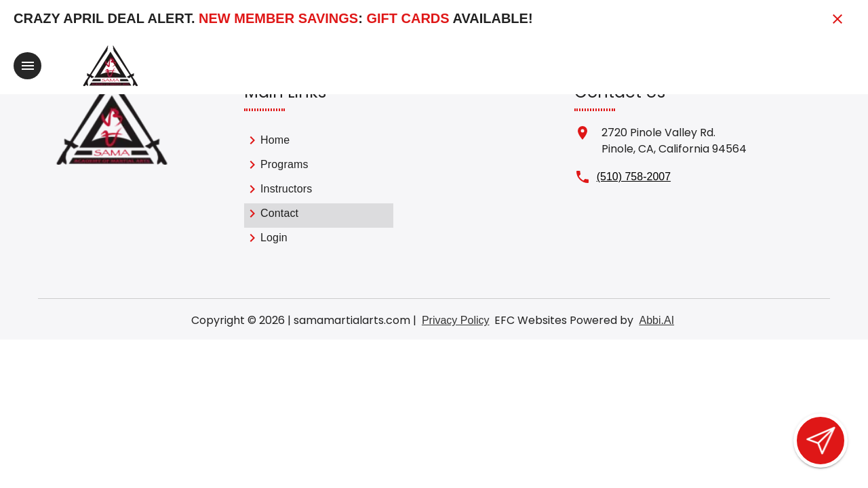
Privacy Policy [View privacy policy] (456, 320)
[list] (319, 191)
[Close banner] (837, 19)
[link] (319, 142)
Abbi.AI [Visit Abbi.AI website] (656, 320)
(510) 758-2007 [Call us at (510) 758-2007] (634, 177)
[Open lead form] (821, 441)
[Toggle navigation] (27, 66)
